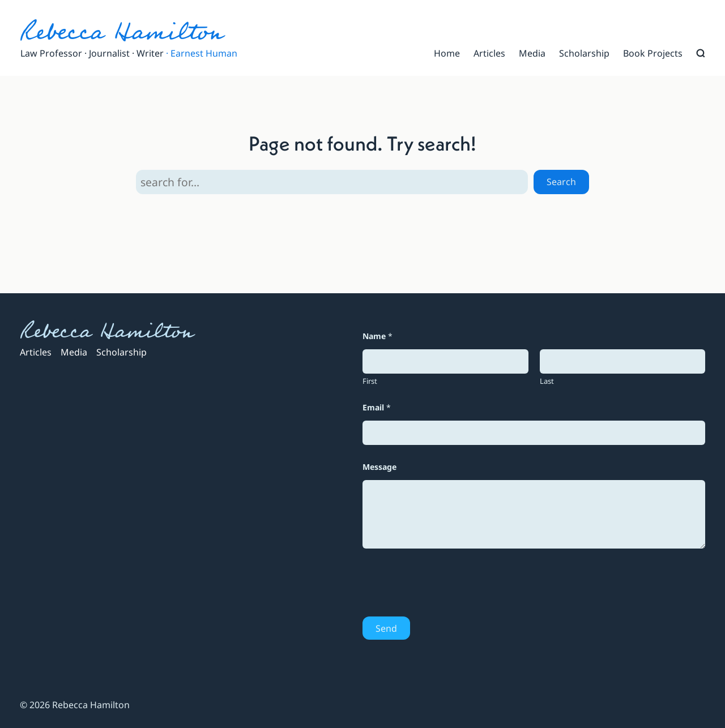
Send (386, 628)
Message (379, 467)
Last (547, 381)
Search (561, 182)
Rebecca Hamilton (121, 32)
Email (377, 407)
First (370, 381)
